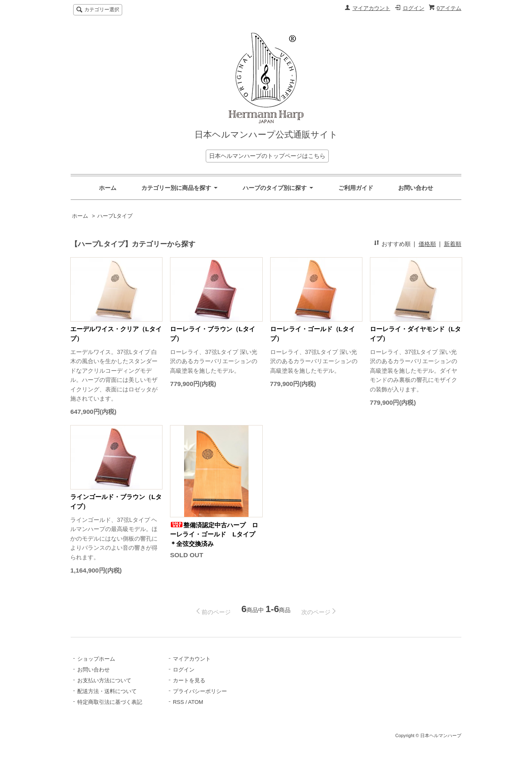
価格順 (427, 244)
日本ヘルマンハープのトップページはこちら (267, 156)
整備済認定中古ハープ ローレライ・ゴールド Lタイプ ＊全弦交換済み (216, 534)
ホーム (108, 188)
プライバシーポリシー (200, 691)
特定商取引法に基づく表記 (110, 702)
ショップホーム (96, 659)
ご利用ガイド (356, 188)
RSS (179, 702)
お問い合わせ (416, 188)
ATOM (196, 702)
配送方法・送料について (107, 691)
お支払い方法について (104, 680)
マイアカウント (371, 8)
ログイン (414, 8)
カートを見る (189, 680)
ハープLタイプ (115, 216)
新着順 (453, 244)
